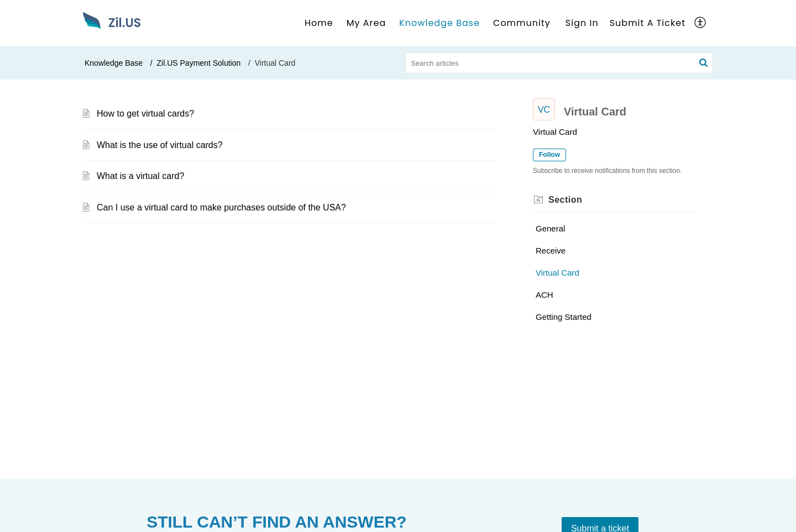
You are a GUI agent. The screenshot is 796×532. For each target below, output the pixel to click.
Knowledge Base (114, 63)
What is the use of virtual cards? (160, 145)
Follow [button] (549, 155)
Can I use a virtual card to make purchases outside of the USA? (221, 207)
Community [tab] (522, 23)
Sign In (582, 23)
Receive (551, 251)
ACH (544, 295)
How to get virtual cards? (145, 114)
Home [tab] (319, 23)
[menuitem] (582, 23)
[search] (559, 63)
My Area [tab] (366, 23)
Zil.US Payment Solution (199, 63)
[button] (701, 23)
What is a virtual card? (140, 176)
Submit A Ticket (648, 23)
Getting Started (564, 317)
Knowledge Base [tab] (439, 23)
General (550, 228)
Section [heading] (565, 200)
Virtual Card (557, 273)
